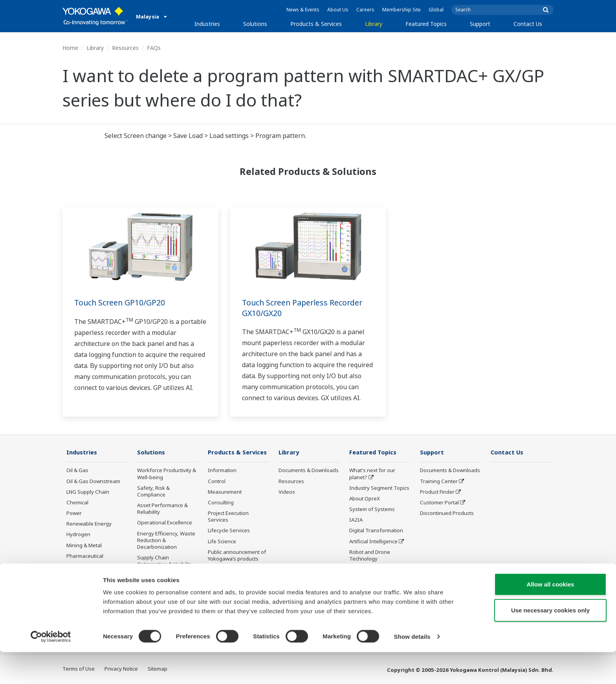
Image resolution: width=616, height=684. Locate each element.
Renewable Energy (89, 524)
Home (70, 48)
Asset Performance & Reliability (162, 509)
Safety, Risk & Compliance (153, 492)
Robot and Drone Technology (370, 556)
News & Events (303, 10)
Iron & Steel (81, 588)
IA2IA (356, 520)
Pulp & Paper (82, 577)
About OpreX (365, 499)
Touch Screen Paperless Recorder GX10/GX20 (304, 308)
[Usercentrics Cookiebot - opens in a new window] (51, 669)
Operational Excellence (165, 523)
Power (74, 513)
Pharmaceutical (85, 556)
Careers (365, 10)
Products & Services (316, 24)
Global (436, 10)
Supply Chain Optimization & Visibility (165, 561)
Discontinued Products (235, 570)
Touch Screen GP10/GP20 (121, 302)
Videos (287, 492)
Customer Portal (439, 503)
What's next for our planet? (372, 474)
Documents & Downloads (309, 471)
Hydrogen (78, 535)
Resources (125, 48)
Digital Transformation (376, 531)
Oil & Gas (77, 471)
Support (480, 24)
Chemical (77, 503)
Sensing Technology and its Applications (379, 573)
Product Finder (437, 492)
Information (222, 471)
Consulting (221, 503)
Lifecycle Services (229, 531)
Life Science (222, 541)
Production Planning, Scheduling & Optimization (162, 582)
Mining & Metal (84, 545)
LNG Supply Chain (88, 492)
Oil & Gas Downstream (93, 482)
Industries (207, 24)
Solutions (255, 24)
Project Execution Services (228, 517)
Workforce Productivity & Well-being (167, 474)
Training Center (439, 482)
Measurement (225, 492)
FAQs (154, 48)
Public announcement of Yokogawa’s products (237, 556)
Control (217, 482)
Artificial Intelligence (373, 541)
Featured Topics (426, 24)
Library (374, 24)
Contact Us (528, 24)
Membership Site (401, 10)
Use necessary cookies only (550, 642)
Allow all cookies (551, 616)
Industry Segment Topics (379, 488)
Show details (412, 668)
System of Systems (372, 509)
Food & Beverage (87, 567)
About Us (338, 10)
